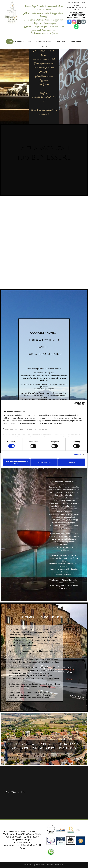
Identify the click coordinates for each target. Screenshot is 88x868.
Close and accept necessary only (16, 462)
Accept (72, 462)
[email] (83, 22)
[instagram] (74, 22)
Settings (78, 455)
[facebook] (69, 22)
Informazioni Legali (11, 845)
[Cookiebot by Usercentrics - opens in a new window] (75, 403)
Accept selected (44, 462)
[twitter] (79, 22)
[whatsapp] (76, 27)
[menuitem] (10, 42)
